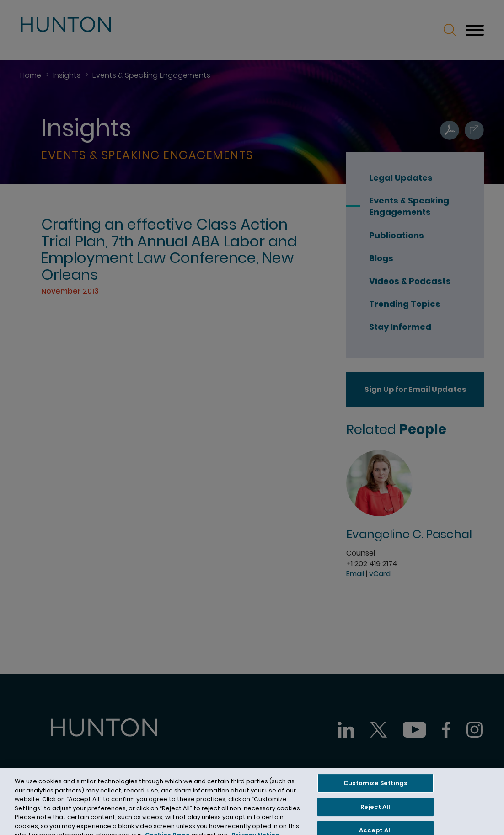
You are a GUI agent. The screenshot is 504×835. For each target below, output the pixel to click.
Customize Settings (375, 788)
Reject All (375, 811)
